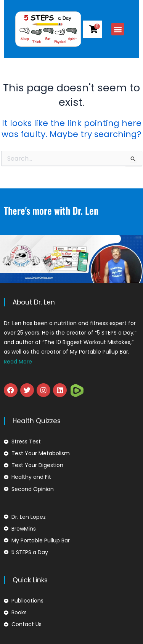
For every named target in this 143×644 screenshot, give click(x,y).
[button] (121, 29)
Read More (18, 362)
